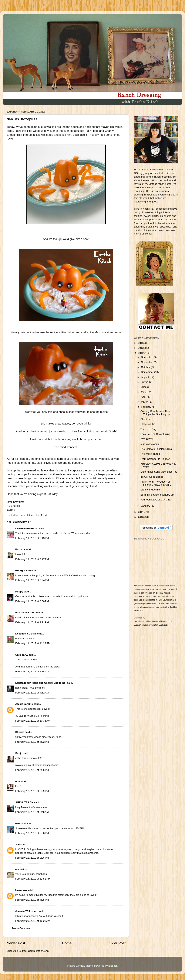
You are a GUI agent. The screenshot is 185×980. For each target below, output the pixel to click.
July (144, 382)
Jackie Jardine (24, 704)
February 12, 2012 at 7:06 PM (32, 770)
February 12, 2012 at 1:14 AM (32, 672)
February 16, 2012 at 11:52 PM (33, 879)
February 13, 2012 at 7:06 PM (32, 833)
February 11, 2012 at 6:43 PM (32, 538)
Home (67, 943)
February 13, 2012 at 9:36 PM (32, 858)
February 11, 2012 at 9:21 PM (32, 622)
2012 (141, 353)
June (144, 387)
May (144, 392)
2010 (141, 517)
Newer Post (16, 943)
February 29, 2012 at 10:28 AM (33, 921)
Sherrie (20, 732)
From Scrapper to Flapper (155, 459)
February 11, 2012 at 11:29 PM (33, 643)
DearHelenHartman (27, 528)
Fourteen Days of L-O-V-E (155, 500)
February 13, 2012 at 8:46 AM (32, 812)
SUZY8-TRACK (24, 802)
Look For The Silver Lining (155, 434)
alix (17, 869)
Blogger (113, 966)
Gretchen (21, 823)
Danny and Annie (150, 490)
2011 (141, 512)
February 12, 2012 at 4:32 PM (32, 742)
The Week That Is (150, 454)
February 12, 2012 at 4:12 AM (32, 693)
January (146, 506)
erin (18, 781)
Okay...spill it (148, 424)
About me (146, 419)
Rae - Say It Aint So (27, 613)
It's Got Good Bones (152, 477)
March (145, 402)
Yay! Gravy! (147, 439)
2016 (141, 343)
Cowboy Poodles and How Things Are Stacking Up (155, 413)
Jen (17, 845)
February (146, 407)
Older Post (117, 943)
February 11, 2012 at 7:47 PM (32, 559)
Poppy (19, 592)
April (144, 397)
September (148, 372)
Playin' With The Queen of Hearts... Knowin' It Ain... (156, 483)
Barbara (20, 549)
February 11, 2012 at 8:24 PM (32, 580)
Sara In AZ (22, 655)
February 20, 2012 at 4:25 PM (32, 900)
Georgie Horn (23, 570)
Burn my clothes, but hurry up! (157, 495)
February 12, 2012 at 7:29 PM (32, 791)
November (147, 362)
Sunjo (19, 753)
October (146, 367)
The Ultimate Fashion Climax (157, 449)
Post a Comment (21, 928)
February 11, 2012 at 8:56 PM (32, 601)
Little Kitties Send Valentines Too (159, 472)
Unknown (21, 890)
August (145, 377)
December (147, 357)
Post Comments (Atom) (35, 951)
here (60, 459)
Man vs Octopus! (150, 444)
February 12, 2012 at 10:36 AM (33, 721)
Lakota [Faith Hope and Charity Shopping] (41, 683)
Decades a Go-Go (26, 634)
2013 (141, 348)
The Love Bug (148, 429)
